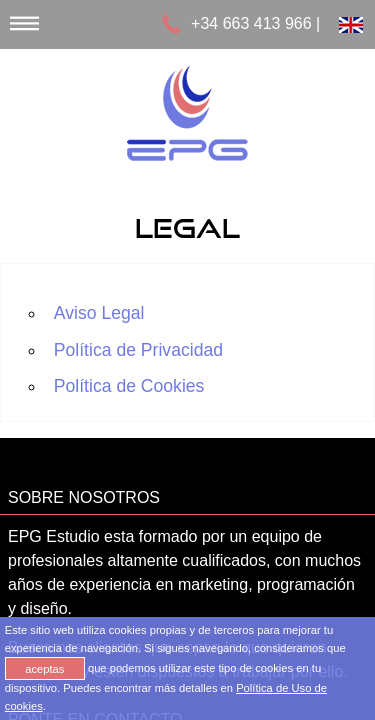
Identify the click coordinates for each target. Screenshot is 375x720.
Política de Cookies (129, 386)
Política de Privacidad (138, 350)
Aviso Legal (99, 313)
